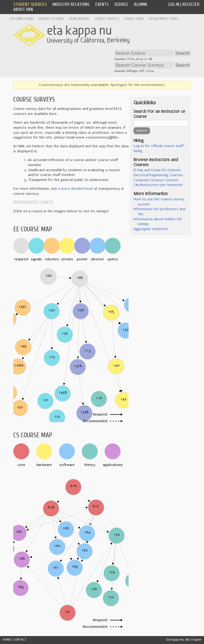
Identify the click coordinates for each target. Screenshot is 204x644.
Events (102, 4)
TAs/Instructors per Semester (158, 185)
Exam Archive (79, 19)
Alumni (141, 4)
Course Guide (134, 19)
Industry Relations (71, 4)
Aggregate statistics (151, 229)
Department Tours (164, 19)
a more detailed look (76, 189)
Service (121, 4)
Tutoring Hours (22, 19)
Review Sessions (52, 19)
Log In (174, 4)
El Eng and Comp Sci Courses (157, 170)
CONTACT (20, 640)
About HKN (23, 9)
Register (191, 4)
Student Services (30, 4)
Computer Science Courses (156, 180)
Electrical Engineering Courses (158, 175)
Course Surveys (107, 19)
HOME (7, 640)
